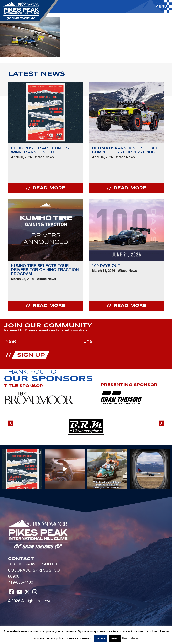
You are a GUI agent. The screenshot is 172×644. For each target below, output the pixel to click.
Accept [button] (101, 638)
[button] (11, 423)
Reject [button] (115, 638)
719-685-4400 (21, 582)
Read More (130, 638)
